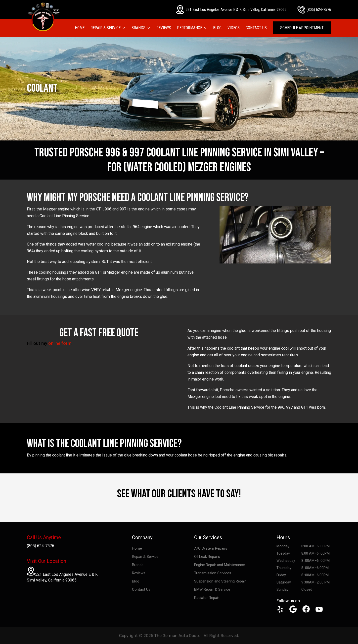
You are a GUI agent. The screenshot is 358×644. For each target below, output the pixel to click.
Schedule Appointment (302, 28)
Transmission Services (213, 573)
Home (80, 28)
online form (60, 343)
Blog (217, 28)
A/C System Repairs (211, 548)
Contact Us (256, 28)
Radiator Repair (207, 598)
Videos (234, 28)
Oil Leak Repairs (207, 557)
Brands (138, 28)
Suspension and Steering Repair (220, 581)
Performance (190, 28)
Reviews (164, 28)
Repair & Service (106, 28)
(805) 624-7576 (314, 10)
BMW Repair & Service (212, 589)
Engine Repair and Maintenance (220, 565)
